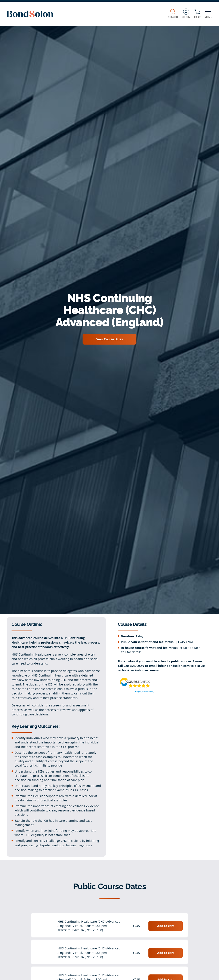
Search (173, 14)
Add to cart (166, 926)
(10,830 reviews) (144, 692)
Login (186, 14)
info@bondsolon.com (174, 666)
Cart (197, 14)
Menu (208, 14)
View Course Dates (109, 339)
